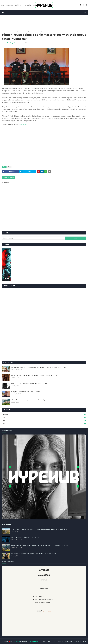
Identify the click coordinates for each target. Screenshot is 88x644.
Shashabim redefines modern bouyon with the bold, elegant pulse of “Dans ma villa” (39, 367)
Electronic (44, 414)
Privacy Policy (69, 641)
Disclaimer (60, 641)
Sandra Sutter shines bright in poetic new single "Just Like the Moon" (34, 554)
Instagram (23, 124)
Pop (44, 420)
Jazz (44, 417)
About (44, 641)
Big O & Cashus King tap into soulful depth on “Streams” (30, 384)
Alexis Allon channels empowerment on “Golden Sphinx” (30, 400)
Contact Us (78, 641)
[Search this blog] (34, 238)
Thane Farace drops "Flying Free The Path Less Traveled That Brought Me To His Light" (39, 529)
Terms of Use (51, 641)
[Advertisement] (44, 343)
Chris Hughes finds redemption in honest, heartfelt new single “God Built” (35, 375)
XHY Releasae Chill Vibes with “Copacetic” (25, 537)
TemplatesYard (16, 641)
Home (4, 31)
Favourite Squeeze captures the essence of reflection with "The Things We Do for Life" (40, 545)
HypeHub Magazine (10, 43)
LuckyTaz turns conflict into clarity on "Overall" (26, 392)
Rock (8, 31)
